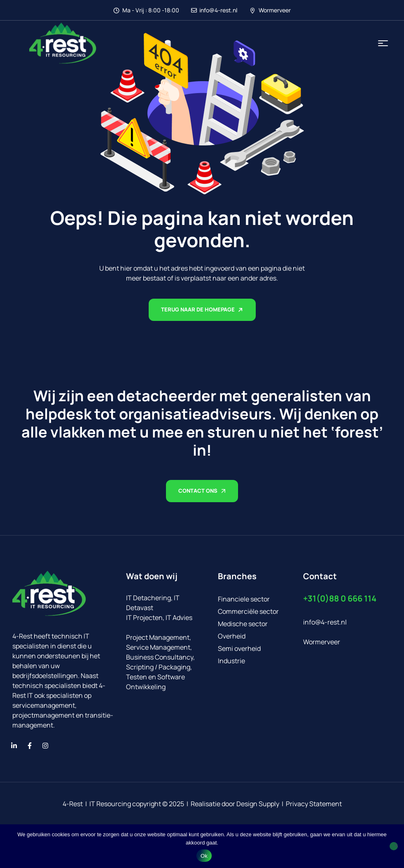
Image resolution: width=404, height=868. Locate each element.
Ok (204, 856)
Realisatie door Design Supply (235, 804)
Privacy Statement (314, 804)
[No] (394, 846)
